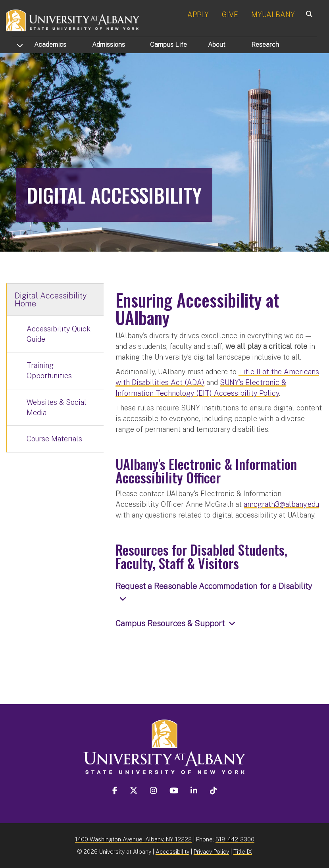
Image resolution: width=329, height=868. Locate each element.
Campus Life (168, 45)
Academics (50, 45)
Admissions (109, 45)
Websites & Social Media (57, 407)
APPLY (198, 14)
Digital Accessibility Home (51, 300)
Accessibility (172, 852)
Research (265, 45)
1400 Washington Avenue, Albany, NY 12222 (133, 839)
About (217, 45)
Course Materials (54, 439)
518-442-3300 (235, 839)
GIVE (230, 14)
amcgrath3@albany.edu (281, 504)
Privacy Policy (211, 852)
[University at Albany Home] (73, 20)
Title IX (243, 852)
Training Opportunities (49, 370)
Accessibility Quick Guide (59, 334)
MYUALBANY (273, 14)
